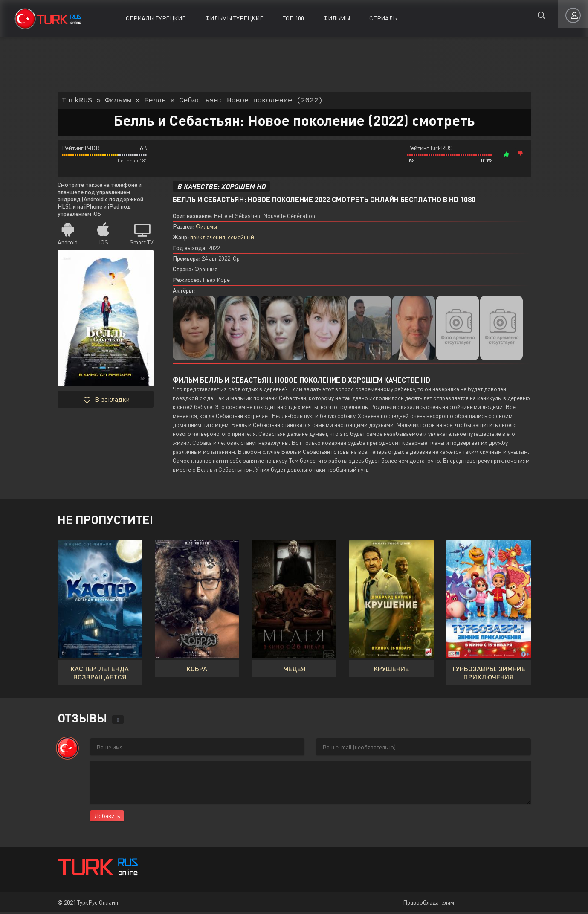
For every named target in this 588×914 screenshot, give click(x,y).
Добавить (107, 817)
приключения (208, 239)
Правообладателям (429, 904)
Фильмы (337, 18)
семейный (241, 239)
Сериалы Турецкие (156, 18)
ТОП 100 (293, 18)
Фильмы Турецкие (234, 18)
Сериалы (384, 18)
